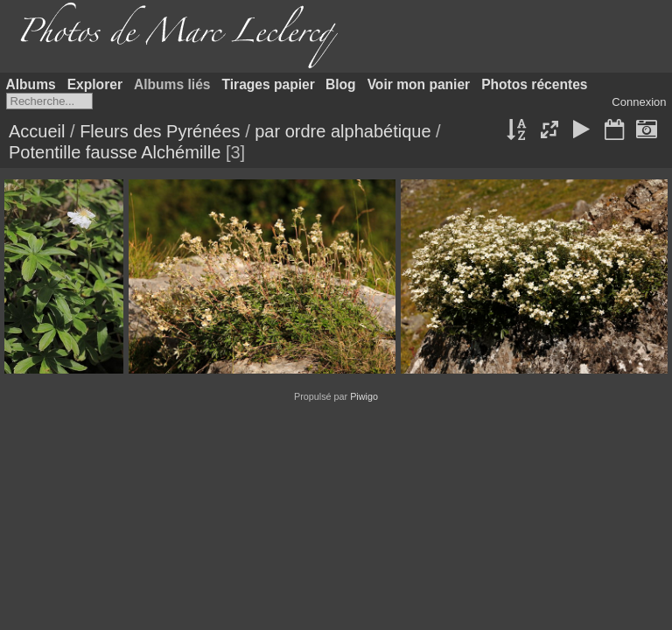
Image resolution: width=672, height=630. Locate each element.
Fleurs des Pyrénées (160, 131)
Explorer (95, 84)
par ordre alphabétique (343, 131)
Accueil (37, 131)
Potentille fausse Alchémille (115, 152)
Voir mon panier (419, 84)
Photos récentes (534, 84)
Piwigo (364, 396)
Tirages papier (269, 84)
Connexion (639, 102)
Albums (31, 84)
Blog (341, 84)
